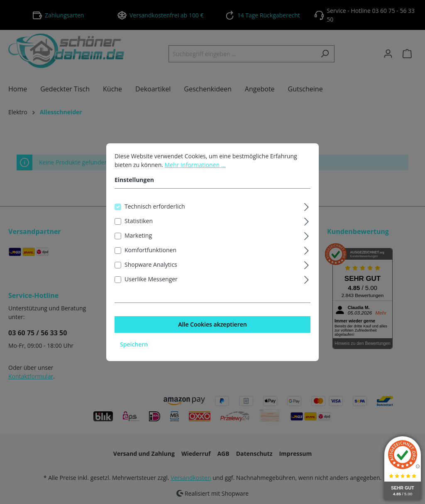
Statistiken (139, 230)
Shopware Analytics (151, 273)
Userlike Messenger (151, 288)
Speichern (134, 353)
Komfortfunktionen (150, 259)
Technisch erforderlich (155, 215)
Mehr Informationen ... (195, 173)
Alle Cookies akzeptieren (212, 333)
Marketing (138, 244)
